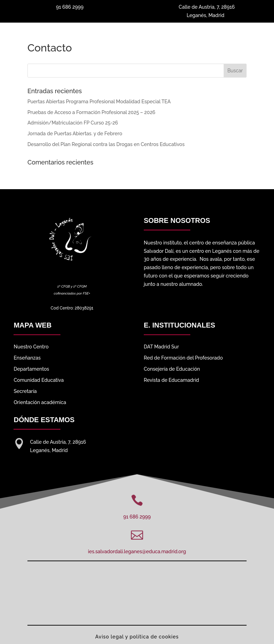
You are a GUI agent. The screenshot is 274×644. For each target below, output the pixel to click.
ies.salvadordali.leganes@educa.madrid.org (137, 552)
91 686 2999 (137, 517)
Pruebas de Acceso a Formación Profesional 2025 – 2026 (91, 112)
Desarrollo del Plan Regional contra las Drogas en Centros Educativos (106, 144)
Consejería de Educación (172, 369)
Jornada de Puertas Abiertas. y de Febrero (75, 134)
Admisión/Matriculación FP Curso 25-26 (73, 123)
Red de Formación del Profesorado (183, 358)
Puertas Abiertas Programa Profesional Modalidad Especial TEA (99, 102)
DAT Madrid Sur (161, 347)
